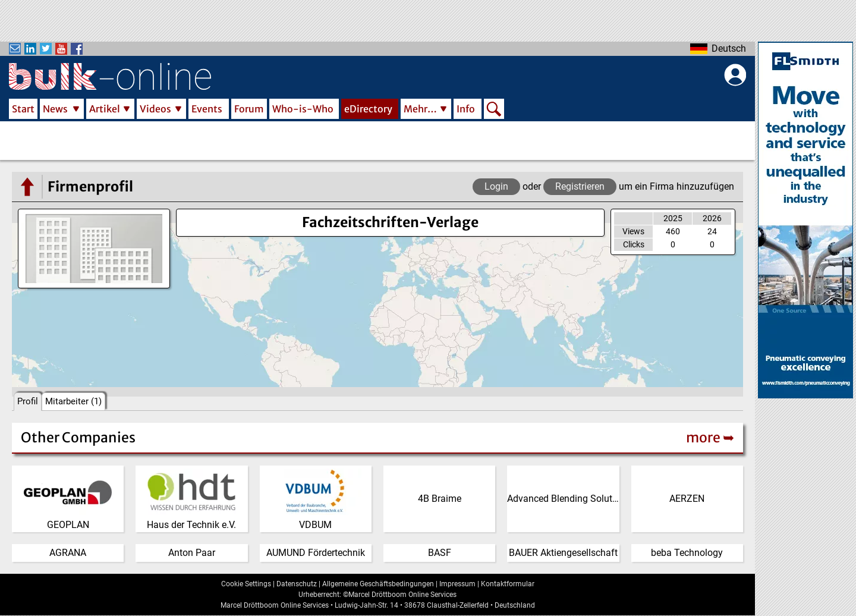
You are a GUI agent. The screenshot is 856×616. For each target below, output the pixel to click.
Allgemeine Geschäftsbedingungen (378, 584)
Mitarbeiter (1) (73, 401)
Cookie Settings (246, 584)
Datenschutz (297, 584)
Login (496, 186)
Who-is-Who (303, 109)
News (55, 109)
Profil (28, 401)
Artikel (105, 109)
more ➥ (710, 437)
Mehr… (420, 109)
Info (466, 109)
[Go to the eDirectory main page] (27, 187)
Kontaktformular (508, 584)
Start (23, 109)
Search (494, 110)
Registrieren (580, 186)
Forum (249, 109)
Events (207, 109)
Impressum (457, 584)
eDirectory (368, 109)
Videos (155, 109)
